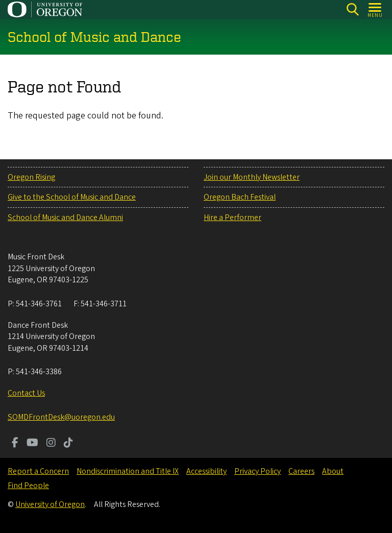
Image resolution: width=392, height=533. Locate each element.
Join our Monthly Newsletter (252, 177)
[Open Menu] (375, 9)
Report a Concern (38, 471)
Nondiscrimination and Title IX (128, 471)
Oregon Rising (31, 177)
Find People (28, 486)
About (333, 471)
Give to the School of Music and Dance (72, 197)
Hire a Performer (232, 217)
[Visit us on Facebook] (15, 444)
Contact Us (26, 393)
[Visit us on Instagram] (51, 444)
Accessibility (206, 471)
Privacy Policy (258, 471)
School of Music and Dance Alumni (65, 217)
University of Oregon (50, 504)
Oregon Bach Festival (240, 197)
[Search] (352, 9)
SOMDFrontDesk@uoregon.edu (61, 417)
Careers (301, 471)
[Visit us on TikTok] (68, 444)
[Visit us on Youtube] (32, 444)
